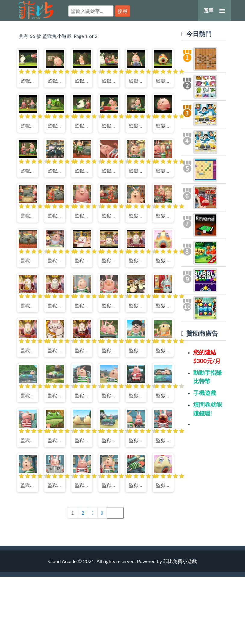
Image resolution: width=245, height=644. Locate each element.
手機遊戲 (205, 393)
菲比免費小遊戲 (36, 10)
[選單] (214, 11)
